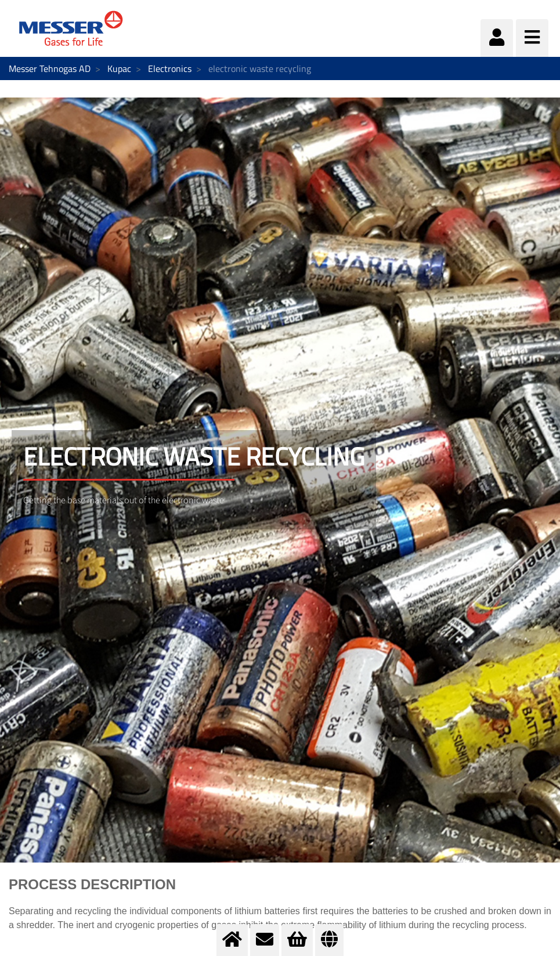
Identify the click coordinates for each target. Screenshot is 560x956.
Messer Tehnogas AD (50, 68)
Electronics (170, 68)
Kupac (119, 68)
